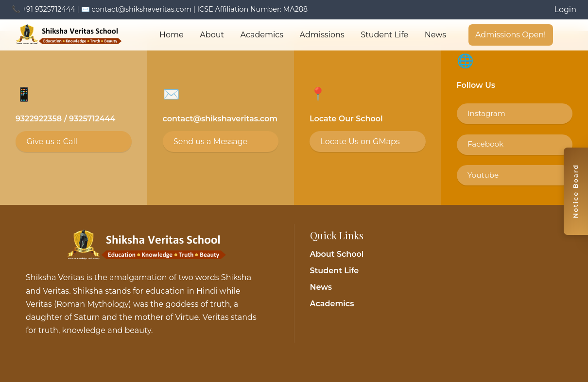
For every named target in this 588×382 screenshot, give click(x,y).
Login (565, 9)
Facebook (485, 144)
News (435, 35)
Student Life (384, 35)
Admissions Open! (510, 35)
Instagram (486, 113)
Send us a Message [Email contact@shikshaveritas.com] (210, 141)
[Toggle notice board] (576, 191)
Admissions (322, 35)
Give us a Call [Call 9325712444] (52, 141)
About (212, 35)
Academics (262, 35)
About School (337, 254)
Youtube (483, 175)
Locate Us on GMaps (360, 141)
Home (172, 35)
